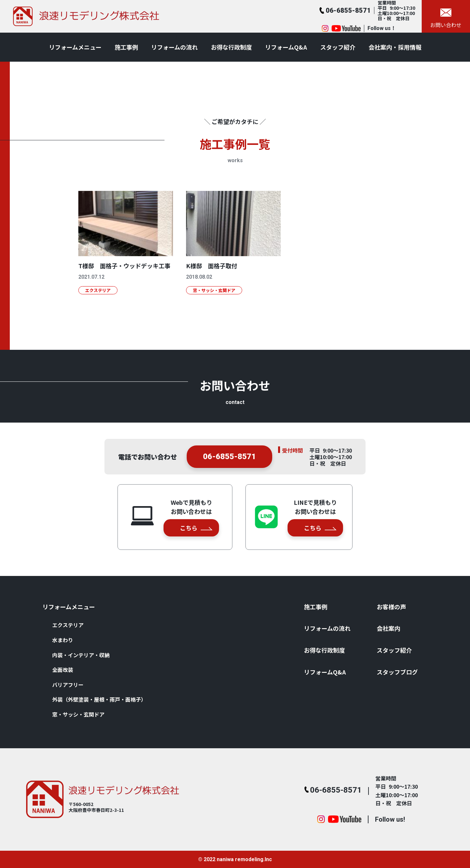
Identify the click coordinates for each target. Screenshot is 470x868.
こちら (196, 528)
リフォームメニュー (75, 47)
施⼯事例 (126, 47)
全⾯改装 (63, 670)
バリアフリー (68, 685)
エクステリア (68, 625)
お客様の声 (391, 607)
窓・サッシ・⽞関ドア (78, 714)
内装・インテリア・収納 (81, 655)
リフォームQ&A (286, 47)
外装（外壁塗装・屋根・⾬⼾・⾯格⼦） (99, 699)
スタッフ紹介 (338, 47)
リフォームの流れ (174, 47)
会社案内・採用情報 (395, 47)
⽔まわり (63, 640)
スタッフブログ (397, 672)
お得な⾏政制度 (231, 47)
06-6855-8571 (229, 458)
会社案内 (388, 628)
